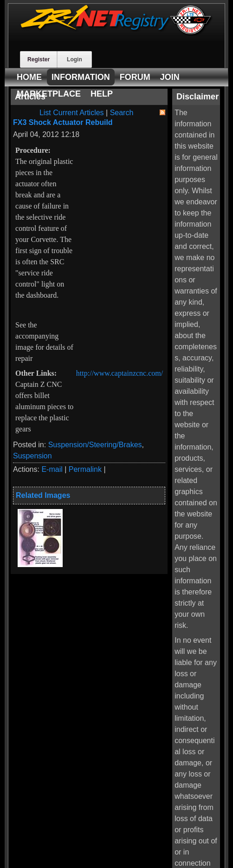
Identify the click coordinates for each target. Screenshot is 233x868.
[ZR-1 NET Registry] (116, 33)
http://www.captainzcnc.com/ (120, 373)
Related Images (43, 495)
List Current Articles (72, 113)
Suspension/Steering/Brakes (95, 445)
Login (74, 59)
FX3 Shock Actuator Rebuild (63, 122)
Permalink (85, 469)
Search (122, 113)
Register (39, 59)
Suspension (32, 456)
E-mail (52, 469)
